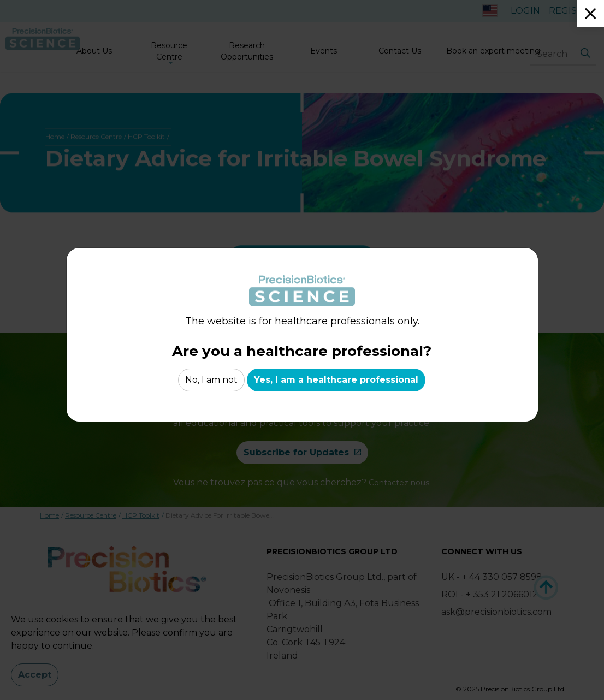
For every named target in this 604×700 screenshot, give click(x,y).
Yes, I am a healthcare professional (336, 380)
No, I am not (211, 380)
